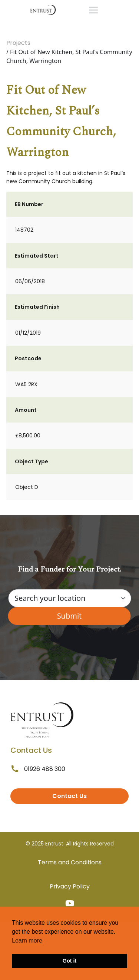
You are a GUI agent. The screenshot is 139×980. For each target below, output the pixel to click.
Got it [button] (70, 961)
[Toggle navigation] (93, 10)
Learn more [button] (27, 941)
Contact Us (69, 796)
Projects (18, 43)
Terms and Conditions (70, 862)
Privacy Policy (70, 886)
